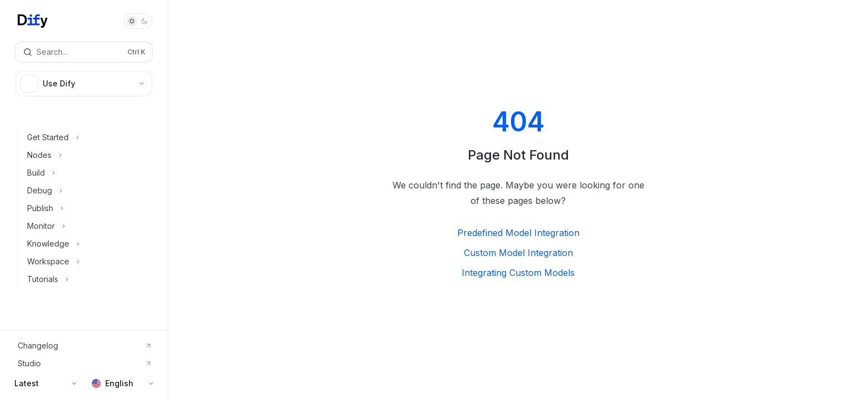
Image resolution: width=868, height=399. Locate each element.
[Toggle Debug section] (88, 191)
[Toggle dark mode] (138, 21)
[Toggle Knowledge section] (88, 244)
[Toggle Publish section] (88, 208)
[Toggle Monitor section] (88, 226)
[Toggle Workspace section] (88, 262)
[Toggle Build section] (88, 173)
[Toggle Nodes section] (88, 155)
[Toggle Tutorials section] (88, 279)
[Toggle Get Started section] (88, 137)
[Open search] (84, 52)
